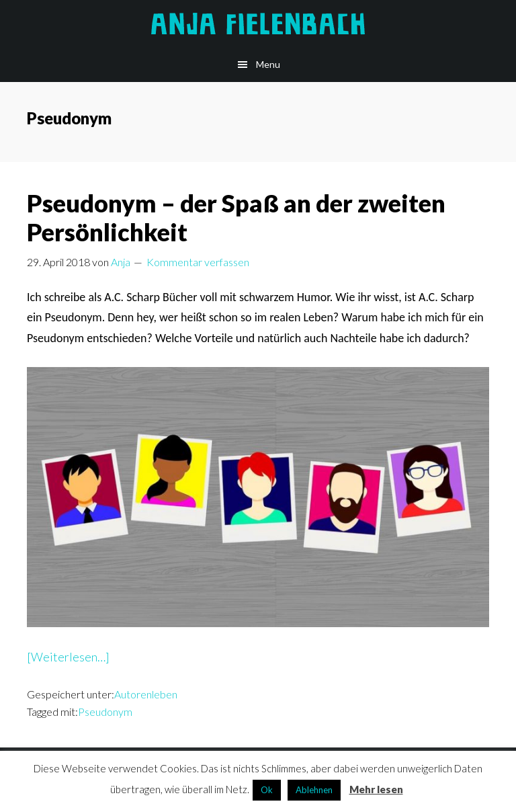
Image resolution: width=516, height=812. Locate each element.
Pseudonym (105, 712)
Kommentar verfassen (198, 262)
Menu (268, 64)
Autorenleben (146, 694)
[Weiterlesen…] (68, 657)
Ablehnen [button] (314, 790)
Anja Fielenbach (258, 24)
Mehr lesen (376, 789)
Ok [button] (267, 790)
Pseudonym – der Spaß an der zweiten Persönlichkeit (236, 217)
